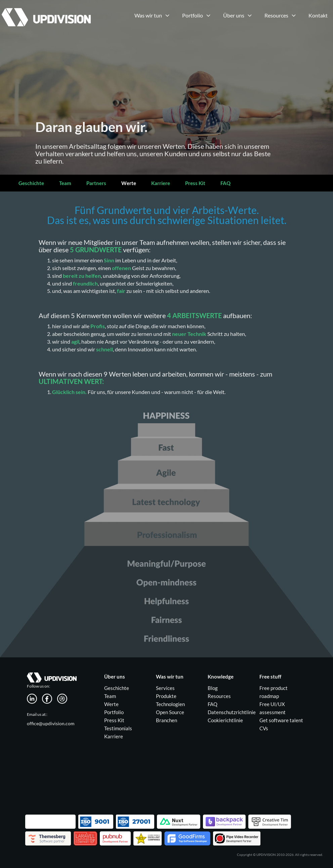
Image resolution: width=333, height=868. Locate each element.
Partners (96, 183)
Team (65, 183)
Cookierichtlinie (225, 720)
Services (165, 688)
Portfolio (114, 712)
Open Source (170, 712)
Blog (213, 688)
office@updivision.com (51, 723)
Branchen (166, 720)
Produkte (166, 696)
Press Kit (195, 183)
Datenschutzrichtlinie (232, 712)
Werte (129, 183)
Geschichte (31, 183)
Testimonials (118, 728)
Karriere (161, 183)
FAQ (225, 183)
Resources (219, 696)
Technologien (170, 704)
